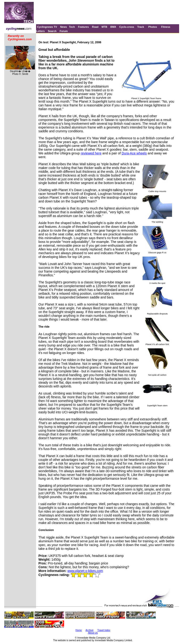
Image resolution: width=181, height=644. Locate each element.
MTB (104, 27)
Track (141, 27)
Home (79, 630)
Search (52, 31)
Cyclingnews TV (47, 27)
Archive (89, 630)
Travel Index (104, 630)
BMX (113, 27)
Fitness (166, 27)
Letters (40, 31)
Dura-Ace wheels (134, 153)
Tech (72, 27)
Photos (153, 27)
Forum (64, 31)
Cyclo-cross (127, 27)
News (64, 27)
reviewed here (91, 153)
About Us (93, 633)
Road (95, 27)
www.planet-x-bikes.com (85, 571)
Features (83, 27)
